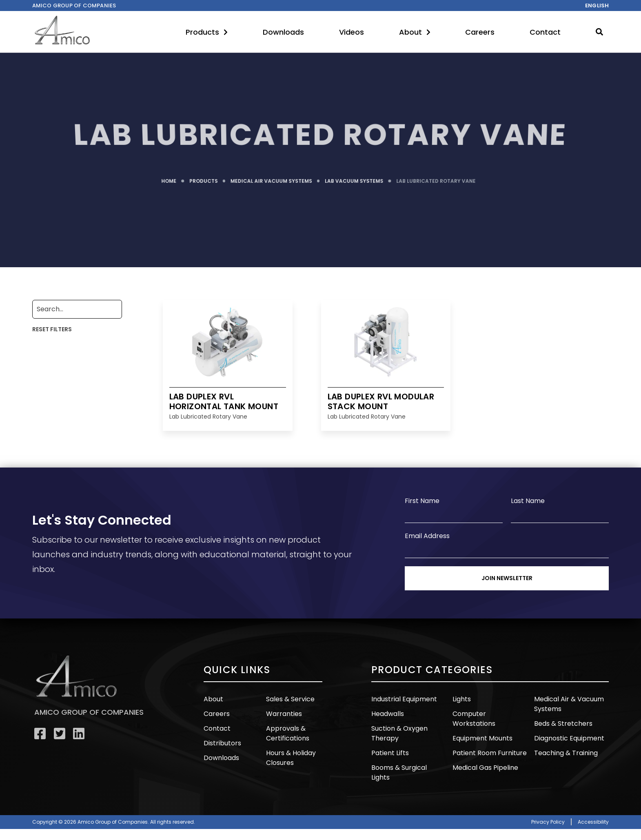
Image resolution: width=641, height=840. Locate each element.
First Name (422, 501)
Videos (352, 32)
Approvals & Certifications (287, 733)
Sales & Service (289, 699)
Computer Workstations (489, 713)
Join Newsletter (507, 578)
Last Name (528, 501)
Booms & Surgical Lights (407, 766)
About (415, 32)
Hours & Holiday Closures (290, 756)
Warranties (283, 713)
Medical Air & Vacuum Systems (567, 704)
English (597, 6)
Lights (461, 699)
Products (207, 32)
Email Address (427, 536)
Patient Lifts (389, 752)
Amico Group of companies (74, 6)
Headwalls (387, 713)
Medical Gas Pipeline (484, 757)
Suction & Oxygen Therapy (398, 733)
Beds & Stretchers (562, 723)
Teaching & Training (564, 752)
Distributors (221, 742)
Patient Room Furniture (487, 742)
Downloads (283, 32)
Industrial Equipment (402, 699)
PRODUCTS (204, 179)
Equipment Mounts (481, 728)
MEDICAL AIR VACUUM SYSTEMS (272, 179)
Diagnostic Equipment (568, 737)
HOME (170, 179)
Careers (480, 32)
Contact (545, 32)
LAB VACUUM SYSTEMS (354, 179)
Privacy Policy (548, 810)
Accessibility (593, 810)
